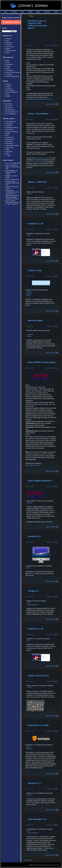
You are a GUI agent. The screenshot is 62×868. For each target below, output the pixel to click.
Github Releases (33, 605)
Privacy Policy (57, 865)
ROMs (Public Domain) (13, 72)
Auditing (8, 86)
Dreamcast (9, 124)
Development (10, 90)
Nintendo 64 (9, 138)
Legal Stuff (50, 865)
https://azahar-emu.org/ (42, 158)
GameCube (9, 130)
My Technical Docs (12, 112)
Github (29, 194)
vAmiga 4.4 (33, 591)
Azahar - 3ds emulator (38, 114)
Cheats (56, 12)
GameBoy (9, 126)
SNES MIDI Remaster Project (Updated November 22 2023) (13, 197)
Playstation (9, 142)
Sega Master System (12, 146)
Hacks (38, 12)
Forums (31, 16)
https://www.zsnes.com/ (33, 465)
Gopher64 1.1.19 (35, 629)
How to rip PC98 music (13, 163)
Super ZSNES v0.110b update (42, 362)
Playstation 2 (10, 144)
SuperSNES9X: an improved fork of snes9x (12, 172)
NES (7, 136)
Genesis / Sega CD (12, 132)
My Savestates (10, 110)
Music (23, 12)
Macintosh (9, 43)
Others (8, 53)
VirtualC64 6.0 (34, 536)
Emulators (14, 12)
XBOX (8, 154)
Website (29, 294)
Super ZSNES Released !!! (40, 481)
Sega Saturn (10, 148)
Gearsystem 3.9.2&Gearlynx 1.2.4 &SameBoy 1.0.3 (12, 192)
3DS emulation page (37, 162)
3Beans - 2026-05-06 (37, 182)
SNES (8, 150)
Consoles (9, 45)
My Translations (11, 114)
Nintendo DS (10, 140)
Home (6, 12)
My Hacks (9, 104)
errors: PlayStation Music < (13, 167)
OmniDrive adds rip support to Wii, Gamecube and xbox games (37, 24)
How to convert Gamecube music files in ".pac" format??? (13, 203)
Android (8, 49)
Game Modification (12, 92)
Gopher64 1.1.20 (35, 224)
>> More (8, 156)
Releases (29, 292)
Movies (8, 68)
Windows (9, 39)
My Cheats (9, 106)
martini (56, 188)
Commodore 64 (11, 122)
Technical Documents (12, 76)
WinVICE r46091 (35, 321)
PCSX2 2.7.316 (35, 270)
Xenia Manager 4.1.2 (37, 819)
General (8, 84)
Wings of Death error (12, 179)
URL (29, 235)
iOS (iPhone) (10, 47)
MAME (8, 134)
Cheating (8, 88)
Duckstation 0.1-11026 (38, 725)
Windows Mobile (11, 51)
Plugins (8, 96)
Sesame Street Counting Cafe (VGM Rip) (12, 183)
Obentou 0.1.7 (34, 783)
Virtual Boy (9, 152)
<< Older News (28, 860)
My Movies (9, 108)
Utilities (30, 12)
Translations (10, 70)
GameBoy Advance (12, 128)
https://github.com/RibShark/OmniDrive (39, 99)
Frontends (9, 74)
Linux (7, 41)
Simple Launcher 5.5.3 (38, 676)
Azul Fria (55, 45)
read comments (51, 104)
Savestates (47, 12)
